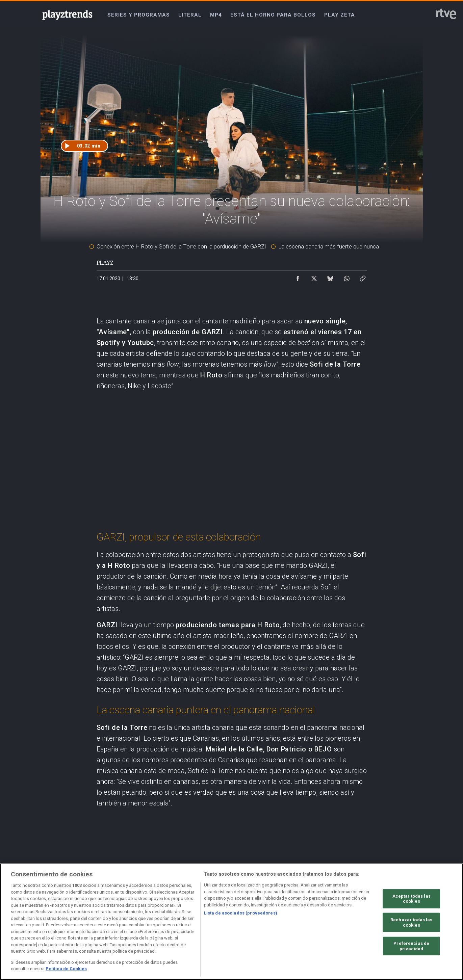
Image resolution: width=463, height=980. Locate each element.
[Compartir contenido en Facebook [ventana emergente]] (298, 277)
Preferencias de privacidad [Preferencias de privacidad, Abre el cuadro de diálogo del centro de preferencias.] (411, 946)
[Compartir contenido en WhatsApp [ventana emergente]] (346, 277)
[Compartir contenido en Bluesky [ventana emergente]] (330, 277)
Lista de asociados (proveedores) (241, 913)
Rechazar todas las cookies (411, 922)
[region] (232, 922)
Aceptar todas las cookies (411, 898)
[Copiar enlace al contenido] (363, 277)
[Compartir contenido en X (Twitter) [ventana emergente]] (314, 277)
